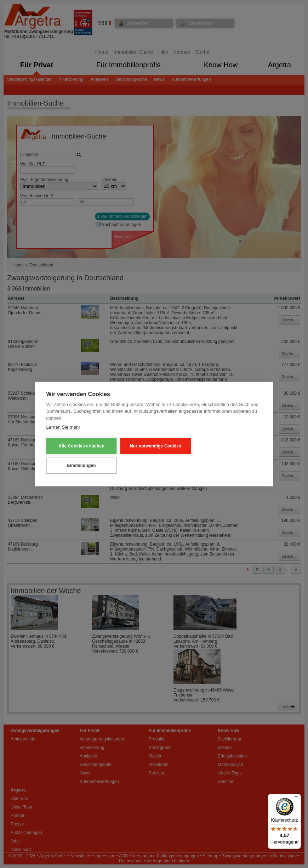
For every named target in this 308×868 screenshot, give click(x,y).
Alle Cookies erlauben (81, 446)
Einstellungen (81, 466)
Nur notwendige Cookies (154, 446)
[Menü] (297, 798)
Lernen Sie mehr (63, 427)
